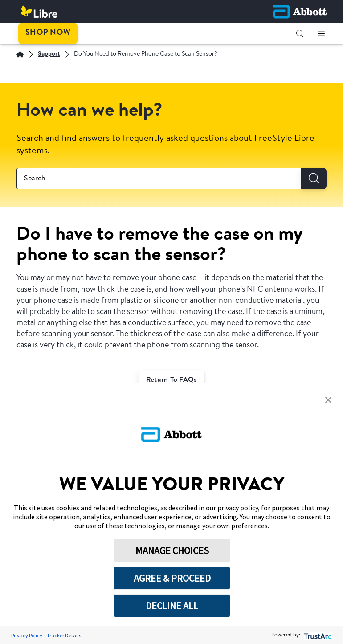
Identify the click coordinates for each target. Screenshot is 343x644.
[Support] (49, 55)
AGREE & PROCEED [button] (172, 578)
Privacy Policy (27, 635)
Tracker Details (64, 635)
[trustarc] (317, 635)
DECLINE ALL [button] (172, 606)
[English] (20, 54)
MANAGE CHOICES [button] (172, 550)
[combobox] (159, 179)
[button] (300, 33)
